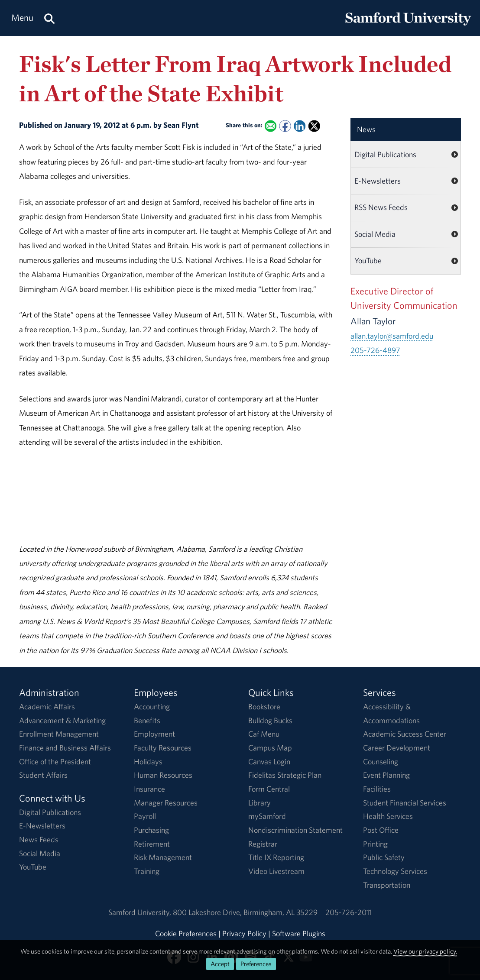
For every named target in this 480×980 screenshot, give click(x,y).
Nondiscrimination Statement (295, 830)
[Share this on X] (314, 126)
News (366, 129)
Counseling (381, 762)
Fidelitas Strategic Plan (285, 775)
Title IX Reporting (276, 857)
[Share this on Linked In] (300, 126)
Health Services (388, 816)
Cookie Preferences (186, 933)
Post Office (381, 830)
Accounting (152, 707)
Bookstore (264, 707)
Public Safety (384, 857)
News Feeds (39, 839)
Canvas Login (269, 762)
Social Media (375, 234)
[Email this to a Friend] (271, 126)
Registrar (263, 844)
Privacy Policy (244, 933)
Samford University (141, 912)
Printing (375, 844)
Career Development (397, 748)
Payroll (145, 816)
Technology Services (395, 871)
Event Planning (386, 775)
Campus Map (270, 748)
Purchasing (151, 830)
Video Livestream (276, 871)
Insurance (149, 789)
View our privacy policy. (425, 951)
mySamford (267, 816)
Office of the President (55, 762)
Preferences (256, 964)
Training (147, 871)
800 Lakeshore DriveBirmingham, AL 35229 (245, 912)
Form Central (269, 789)
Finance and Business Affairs (65, 748)
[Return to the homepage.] (408, 26)
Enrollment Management (59, 734)
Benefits (147, 720)
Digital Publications (385, 154)
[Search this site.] (49, 18)
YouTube (368, 260)
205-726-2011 (349, 912)
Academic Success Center (405, 734)
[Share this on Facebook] (285, 126)
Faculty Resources (163, 748)
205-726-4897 (375, 350)
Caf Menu (264, 734)
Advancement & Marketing (62, 720)
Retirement (152, 844)
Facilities (377, 789)
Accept (220, 964)
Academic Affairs (47, 707)
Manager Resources (166, 803)
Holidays (148, 762)
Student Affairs (43, 775)
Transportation (387, 885)
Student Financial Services (405, 803)
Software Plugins (299, 933)
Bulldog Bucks (270, 720)
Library (259, 803)
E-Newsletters (378, 181)
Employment (154, 734)
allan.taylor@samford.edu (392, 336)
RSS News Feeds (381, 207)
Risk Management (163, 857)
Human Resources (163, 775)
